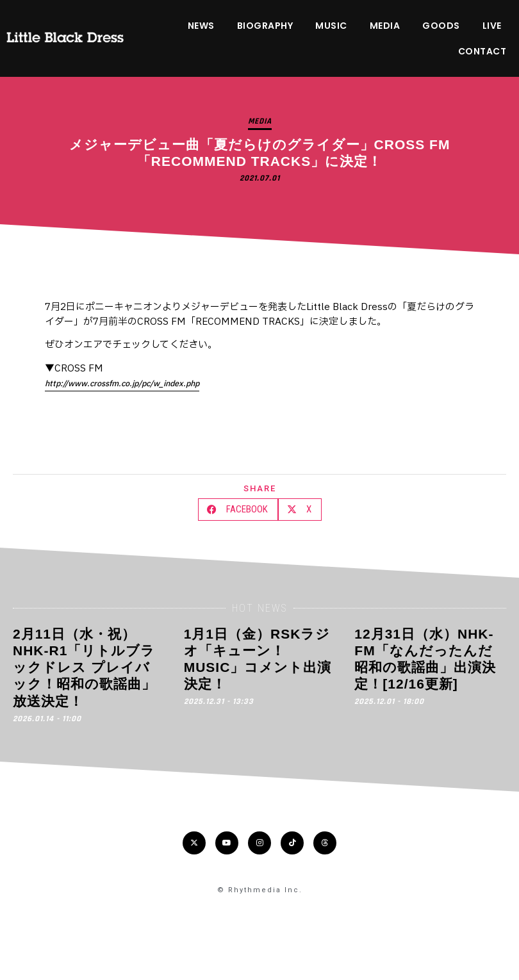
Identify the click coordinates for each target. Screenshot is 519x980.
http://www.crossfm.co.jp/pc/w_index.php (122, 384)
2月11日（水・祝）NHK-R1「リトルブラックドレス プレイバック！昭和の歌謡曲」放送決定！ (84, 667)
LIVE (492, 26)
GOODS (441, 26)
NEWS (201, 26)
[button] (238, 510)
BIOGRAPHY (265, 26)
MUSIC (331, 26)
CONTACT (482, 51)
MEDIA (385, 26)
